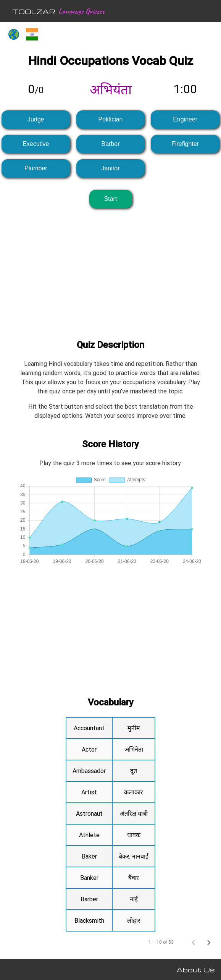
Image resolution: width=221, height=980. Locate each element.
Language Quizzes (81, 11)
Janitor (110, 168)
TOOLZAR (34, 11)
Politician (110, 119)
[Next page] (209, 942)
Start (111, 199)
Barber (110, 144)
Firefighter (185, 144)
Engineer (185, 119)
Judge (36, 119)
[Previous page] (194, 942)
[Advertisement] (110, 268)
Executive (36, 144)
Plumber (36, 168)
